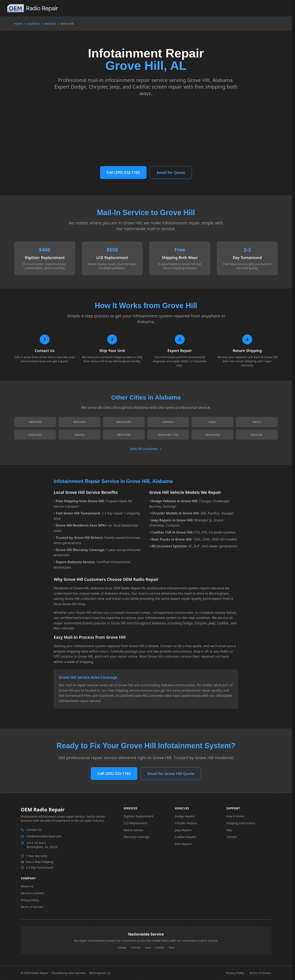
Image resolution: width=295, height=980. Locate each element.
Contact (231, 837)
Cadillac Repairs (186, 837)
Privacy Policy (30, 900)
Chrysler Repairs (186, 823)
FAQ (229, 830)
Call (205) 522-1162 (123, 172)
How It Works (235, 816)
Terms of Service (32, 907)
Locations (33, 24)
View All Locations (146, 449)
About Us (27, 886)
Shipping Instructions (241, 823)
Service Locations (32, 893)
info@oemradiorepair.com (44, 836)
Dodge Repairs (185, 816)
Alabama (50, 24)
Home (18, 24)
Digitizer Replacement (138, 816)
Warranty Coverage (136, 837)
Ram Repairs (183, 844)
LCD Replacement (135, 823)
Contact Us (34, 830)
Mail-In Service (133, 830)
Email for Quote (171, 172)
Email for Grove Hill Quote (171, 774)
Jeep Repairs (183, 830)
